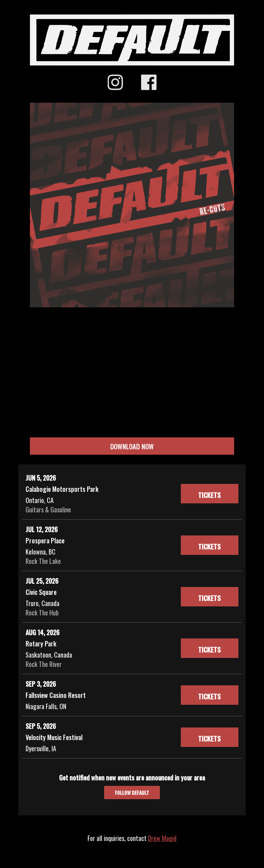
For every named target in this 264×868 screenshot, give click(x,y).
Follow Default (132, 793)
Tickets (209, 495)
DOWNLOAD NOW (132, 446)
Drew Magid (162, 838)
